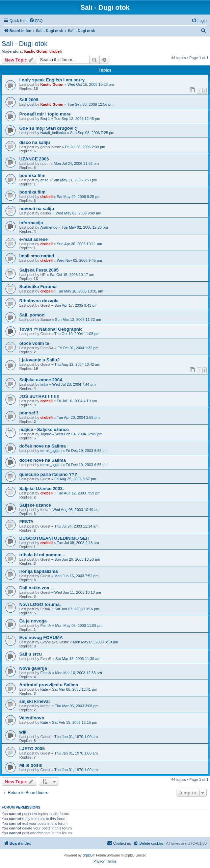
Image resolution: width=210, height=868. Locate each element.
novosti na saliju (37, 209)
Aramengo (49, 227)
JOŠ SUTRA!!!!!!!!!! (39, 396)
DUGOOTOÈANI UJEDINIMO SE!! (54, 538)
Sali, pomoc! (32, 315)
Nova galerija (33, 668)
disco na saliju (35, 142)
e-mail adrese (33, 239)
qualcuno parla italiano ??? (48, 474)
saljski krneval (34, 701)
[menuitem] (36, 21)
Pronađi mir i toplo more (45, 114)
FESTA (26, 522)
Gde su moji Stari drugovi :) (48, 128)
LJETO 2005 (32, 749)
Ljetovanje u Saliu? (40, 360)
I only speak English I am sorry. (52, 80)
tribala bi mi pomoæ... (42, 555)
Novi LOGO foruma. (40, 604)
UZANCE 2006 (34, 159)
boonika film (32, 175)
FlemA (46, 626)
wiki (23, 732)
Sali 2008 (29, 100)
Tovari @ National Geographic (51, 329)
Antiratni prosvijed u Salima (49, 685)
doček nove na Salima (43, 446)
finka (44, 384)
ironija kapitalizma (38, 571)
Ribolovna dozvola (39, 301)
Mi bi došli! (31, 765)
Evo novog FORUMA (41, 637)
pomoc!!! (29, 413)
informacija (31, 223)
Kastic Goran (36, 51)
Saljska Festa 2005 (39, 270)
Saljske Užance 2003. (42, 489)
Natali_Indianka (53, 133)
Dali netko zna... (36, 588)
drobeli (56, 51)
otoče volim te (34, 343)
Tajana (46, 434)
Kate (44, 689)
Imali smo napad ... (39, 256)
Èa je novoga (33, 621)
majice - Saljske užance (44, 429)
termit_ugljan (51, 451)
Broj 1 (45, 119)
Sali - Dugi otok (25, 44)
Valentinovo (32, 718)
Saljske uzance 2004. (41, 380)
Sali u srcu (31, 654)
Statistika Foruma (38, 287)
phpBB (87, 855)
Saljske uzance (35, 505)
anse (44, 180)
